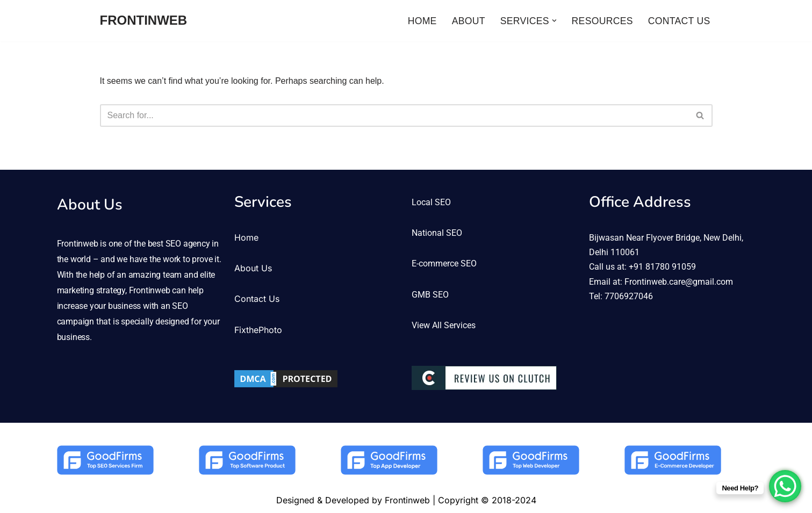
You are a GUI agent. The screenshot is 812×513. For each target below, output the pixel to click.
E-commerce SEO (444, 263)
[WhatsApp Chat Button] (785, 486)
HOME (422, 21)
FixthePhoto (258, 330)
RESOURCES (602, 21)
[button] (554, 21)
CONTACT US (679, 21)
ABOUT (469, 21)
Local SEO (431, 202)
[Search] (394, 115)
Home (246, 237)
